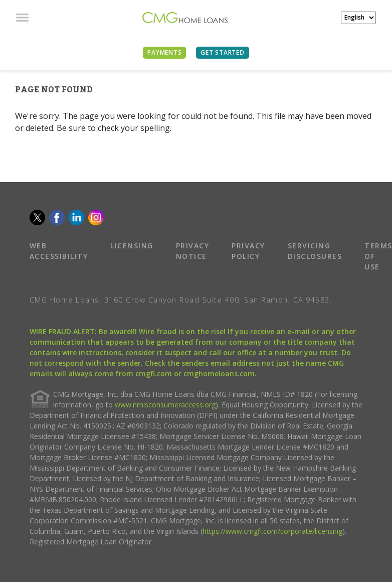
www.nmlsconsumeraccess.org (165, 405)
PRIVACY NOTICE (193, 251)
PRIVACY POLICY (248, 251)
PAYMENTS (164, 52)
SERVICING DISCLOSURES (315, 251)
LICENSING (132, 246)
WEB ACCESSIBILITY (59, 251)
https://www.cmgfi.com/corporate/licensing (272, 531)
